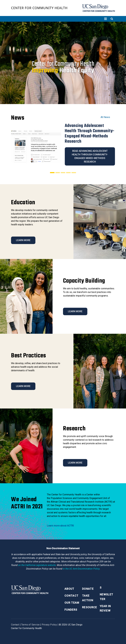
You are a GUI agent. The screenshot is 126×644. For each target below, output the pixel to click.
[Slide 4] (68, 173)
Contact (71, 596)
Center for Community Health (39, 8)
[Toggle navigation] (106, 19)
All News (105, 117)
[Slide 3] (63, 173)
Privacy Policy (49, 625)
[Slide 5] (74, 173)
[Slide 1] (52, 173)
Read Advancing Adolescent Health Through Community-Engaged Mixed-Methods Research (90, 156)
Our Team (72, 603)
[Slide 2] (58, 173)
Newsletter (106, 597)
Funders (71, 610)
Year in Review (105, 608)
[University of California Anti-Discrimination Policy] (81, 569)
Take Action (88, 598)
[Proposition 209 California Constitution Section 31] (37, 565)
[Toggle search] (112, 19)
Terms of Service (30, 625)
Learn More (23, 240)
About (69, 589)
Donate (88, 589)
